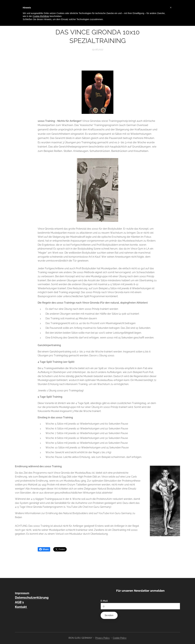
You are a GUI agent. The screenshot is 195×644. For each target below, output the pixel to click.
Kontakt (21, 607)
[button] (171, 7)
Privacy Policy (102, 638)
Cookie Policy (120, 638)
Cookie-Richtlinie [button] (41, 16)
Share (44, 549)
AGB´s (19, 602)
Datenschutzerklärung (32, 598)
